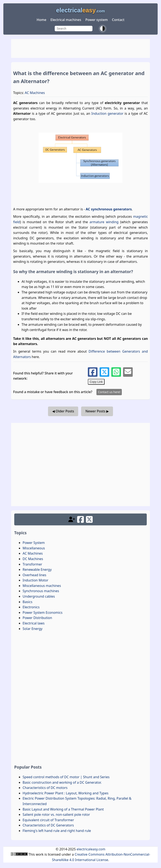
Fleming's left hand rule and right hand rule (57, 831)
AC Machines (35, 93)
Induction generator (107, 113)
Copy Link (96, 382)
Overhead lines (34, 575)
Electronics (31, 607)
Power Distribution (37, 618)
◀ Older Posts (63, 411)
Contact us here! (109, 392)
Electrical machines (66, 20)
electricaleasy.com (91, 849)
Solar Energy (33, 629)
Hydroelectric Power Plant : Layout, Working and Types (66, 793)
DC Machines (33, 559)
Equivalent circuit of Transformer (48, 820)
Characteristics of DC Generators (48, 825)
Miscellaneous (34, 548)
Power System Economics (43, 613)
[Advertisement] (80, 48)
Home (42, 20)
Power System (34, 543)
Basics (28, 602)
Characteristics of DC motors (45, 788)
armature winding (104, 222)
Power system (97, 20)
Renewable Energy (37, 570)
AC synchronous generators (109, 209)
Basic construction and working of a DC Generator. (62, 782)
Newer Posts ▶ (97, 411)
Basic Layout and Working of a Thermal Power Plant (63, 809)
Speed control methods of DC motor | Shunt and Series (66, 777)
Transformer (32, 564)
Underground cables (39, 596)
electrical (81, 10)
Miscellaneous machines (42, 586)
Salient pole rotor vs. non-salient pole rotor (56, 815)
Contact (118, 20)
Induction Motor (36, 580)
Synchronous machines (41, 591)
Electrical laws (34, 623)
